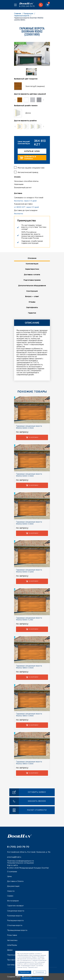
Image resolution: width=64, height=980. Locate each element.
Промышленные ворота (17, 930)
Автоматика (12, 940)
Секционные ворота (16, 911)
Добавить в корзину (28, 158)
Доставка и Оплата (15, 881)
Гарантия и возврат (15, 906)
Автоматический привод (28, 172)
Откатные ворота (15, 925)
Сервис (10, 896)
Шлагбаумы (12, 945)
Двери (10, 950)
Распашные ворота (15, 921)
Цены (9, 876)
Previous (15, 100)
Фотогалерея (13, 901)
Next (44, 100)
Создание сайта (19, 977)
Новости (11, 891)
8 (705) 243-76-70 (27, 6)
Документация (13, 886)
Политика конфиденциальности (20, 861)
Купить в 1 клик (32, 151)
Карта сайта (12, 865)
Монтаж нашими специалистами (31, 168)
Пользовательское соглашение (20, 863)
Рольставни (12, 935)
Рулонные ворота (15, 916)
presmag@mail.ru (14, 857)
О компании (12, 872)
